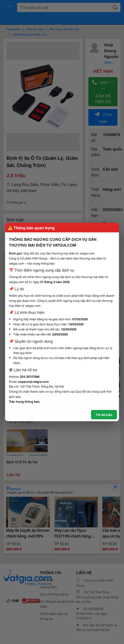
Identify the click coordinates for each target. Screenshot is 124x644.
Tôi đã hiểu (104, 415)
